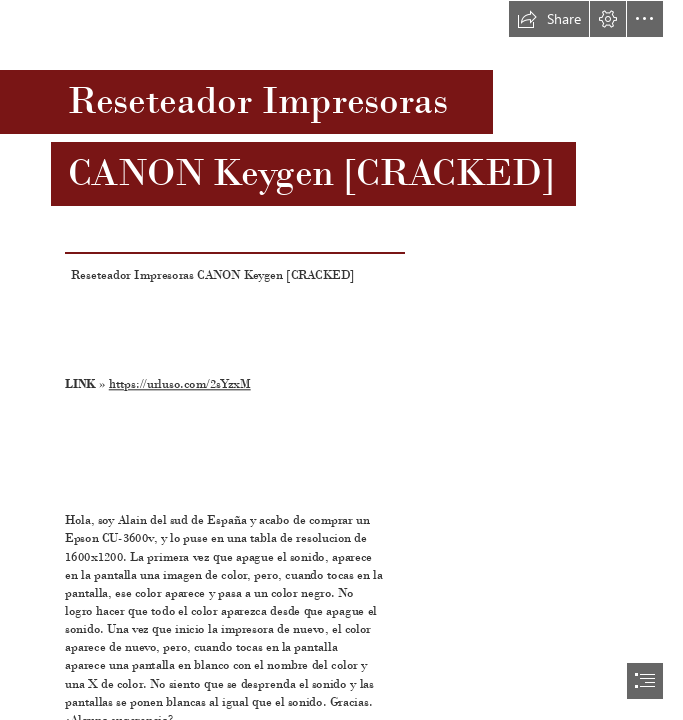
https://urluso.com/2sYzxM (180, 384)
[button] (549, 19)
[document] (341, 360)
